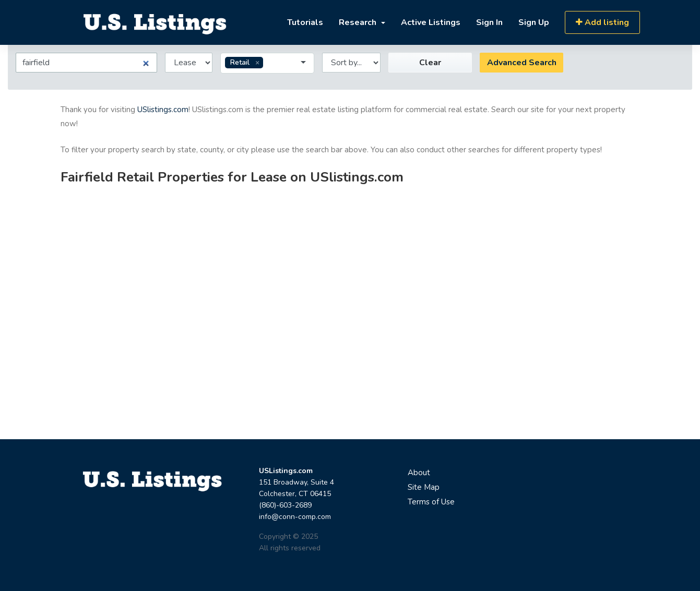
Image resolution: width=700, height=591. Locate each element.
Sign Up (534, 22)
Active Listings (431, 22)
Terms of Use (431, 502)
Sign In (489, 22)
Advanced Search (522, 63)
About (419, 473)
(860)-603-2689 (285, 505)
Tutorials (305, 22)
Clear (430, 63)
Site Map (424, 487)
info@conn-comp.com (295, 517)
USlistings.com (163, 110)
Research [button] (359, 22)
